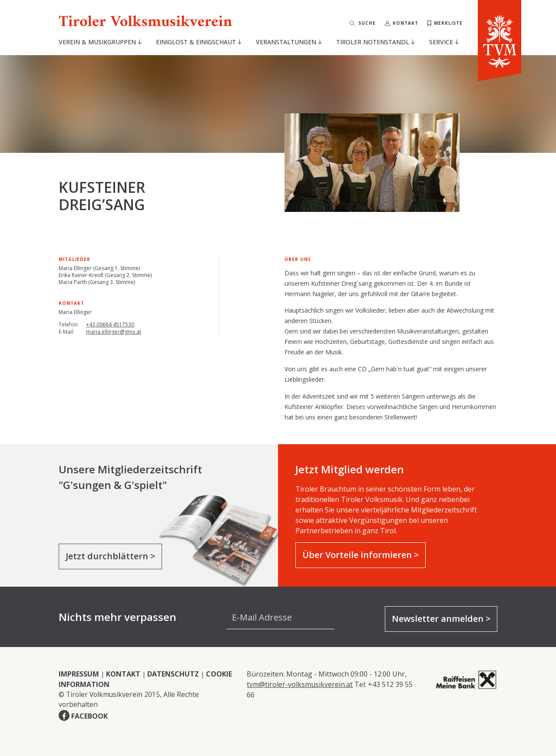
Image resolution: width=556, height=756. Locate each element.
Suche (367, 23)
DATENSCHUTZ (173, 674)
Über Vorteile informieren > (361, 555)
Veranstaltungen (289, 42)
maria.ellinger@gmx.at (114, 335)
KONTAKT (123, 674)
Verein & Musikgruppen (100, 42)
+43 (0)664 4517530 (110, 326)
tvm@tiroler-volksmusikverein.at (300, 684)
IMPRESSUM (79, 674)
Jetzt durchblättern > (110, 556)
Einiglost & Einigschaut (199, 42)
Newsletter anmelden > (441, 619)
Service (444, 42)
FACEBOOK (89, 716)
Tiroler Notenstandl (376, 42)
